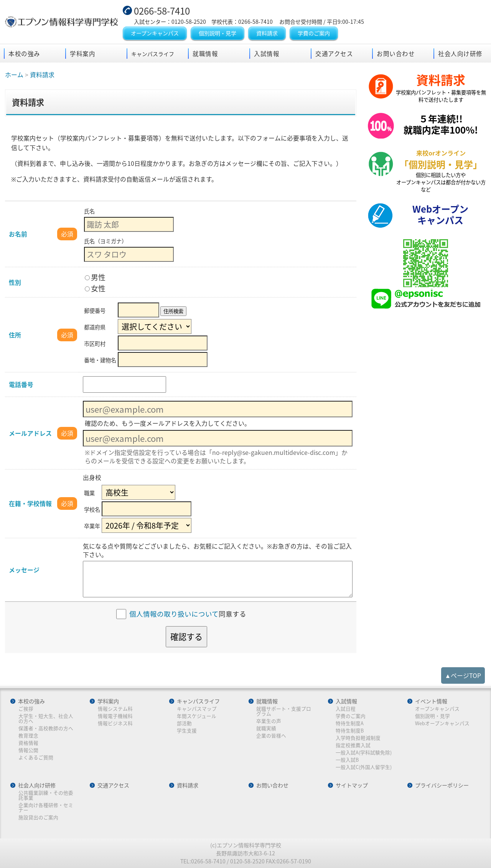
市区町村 (95, 344)
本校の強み (24, 54)
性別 (15, 282)
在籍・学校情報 (30, 503)
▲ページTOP (463, 675)
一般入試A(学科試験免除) (364, 753)
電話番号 (21, 384)
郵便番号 (95, 311)
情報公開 (28, 750)
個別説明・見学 (217, 33)
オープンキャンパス (155, 33)
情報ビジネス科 (115, 723)
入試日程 (346, 709)
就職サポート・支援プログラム (284, 711)
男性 (95, 277)
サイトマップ (352, 785)
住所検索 (173, 311)
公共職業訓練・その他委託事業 (46, 795)
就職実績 (266, 728)
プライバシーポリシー (442, 785)
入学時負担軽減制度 (358, 738)
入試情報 (267, 54)
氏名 (89, 211)
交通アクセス (334, 54)
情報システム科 (115, 709)
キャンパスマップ (197, 709)
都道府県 (95, 327)
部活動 (184, 723)
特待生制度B (350, 731)
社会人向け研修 (460, 54)
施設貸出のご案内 (38, 818)
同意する (188, 614)
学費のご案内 (314, 33)
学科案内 (82, 54)
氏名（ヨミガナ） (105, 241)
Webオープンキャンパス (442, 723)
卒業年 (92, 526)
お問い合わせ (396, 54)
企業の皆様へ (271, 736)
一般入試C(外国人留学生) (364, 767)
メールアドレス (30, 433)
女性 (95, 288)
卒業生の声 (269, 721)
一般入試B (347, 760)
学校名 (92, 509)
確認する (186, 637)
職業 (89, 493)
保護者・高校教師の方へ (46, 728)
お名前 (18, 234)
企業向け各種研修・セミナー (46, 808)
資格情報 (28, 743)
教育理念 (28, 736)
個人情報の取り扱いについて (174, 614)
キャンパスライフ (198, 701)
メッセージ (24, 570)
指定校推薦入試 (353, 745)
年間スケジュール (197, 716)
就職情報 (205, 54)
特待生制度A (350, 723)
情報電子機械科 (115, 716)
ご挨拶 (26, 709)
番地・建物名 (100, 360)
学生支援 (187, 731)
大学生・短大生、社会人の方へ (46, 718)
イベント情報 (431, 701)
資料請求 (267, 33)
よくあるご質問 (36, 758)
